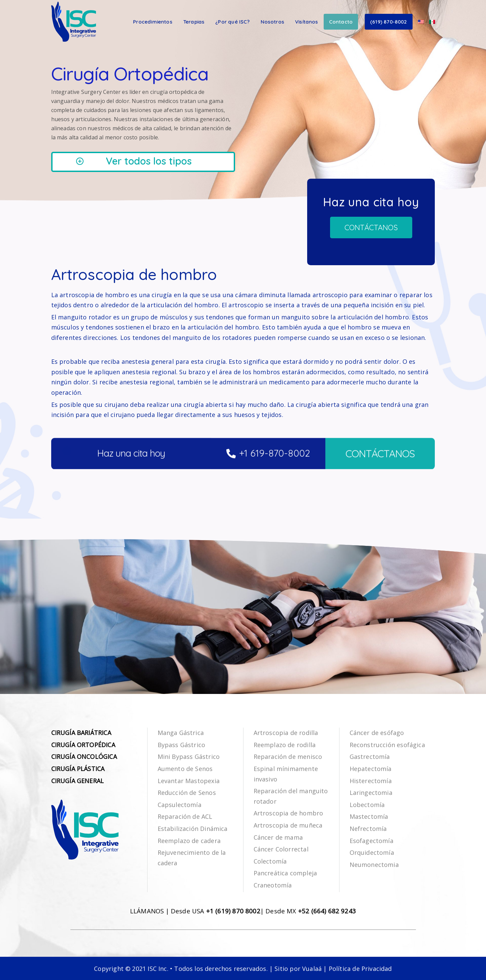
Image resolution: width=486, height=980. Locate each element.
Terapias (194, 22)
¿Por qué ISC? (232, 22)
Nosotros (272, 22)
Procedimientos (153, 22)
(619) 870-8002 (389, 22)
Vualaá (312, 969)
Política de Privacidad (360, 969)
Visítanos (307, 22)
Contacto (341, 22)
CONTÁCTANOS (380, 472)
